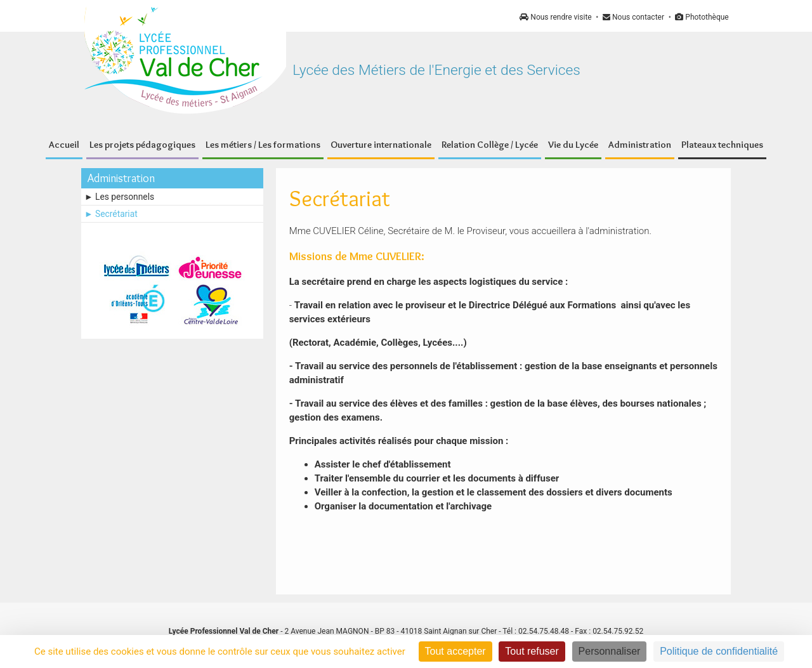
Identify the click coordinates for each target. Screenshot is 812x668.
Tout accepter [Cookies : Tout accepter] (455, 651)
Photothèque (702, 17)
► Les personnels (119, 197)
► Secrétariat (111, 214)
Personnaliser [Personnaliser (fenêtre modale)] (610, 651)
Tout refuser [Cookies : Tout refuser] (532, 651)
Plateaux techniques (722, 145)
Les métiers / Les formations (263, 145)
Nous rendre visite (555, 17)
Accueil (64, 145)
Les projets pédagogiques (142, 145)
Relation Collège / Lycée (490, 145)
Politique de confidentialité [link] (719, 651)
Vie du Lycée (573, 145)
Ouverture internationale (381, 145)
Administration (640, 145)
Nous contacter (633, 17)
